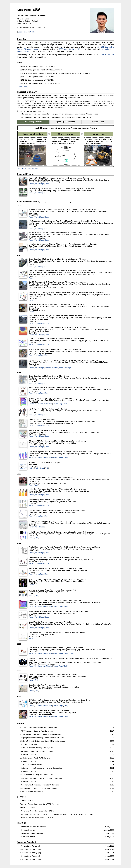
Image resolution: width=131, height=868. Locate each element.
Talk (47, 468)
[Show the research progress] (28, 169)
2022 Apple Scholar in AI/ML (70, 49)
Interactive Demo (51, 368)
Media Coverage (65, 368)
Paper (31, 184)
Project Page (39, 184)
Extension (72, 653)
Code (47, 184)
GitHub (33, 32)
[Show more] (23, 87)
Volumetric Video (98, 122)
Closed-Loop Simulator (33, 122)
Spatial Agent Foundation (65, 122)
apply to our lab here (106, 55)
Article (31, 468)
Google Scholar (24, 32)
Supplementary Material (43, 404)
